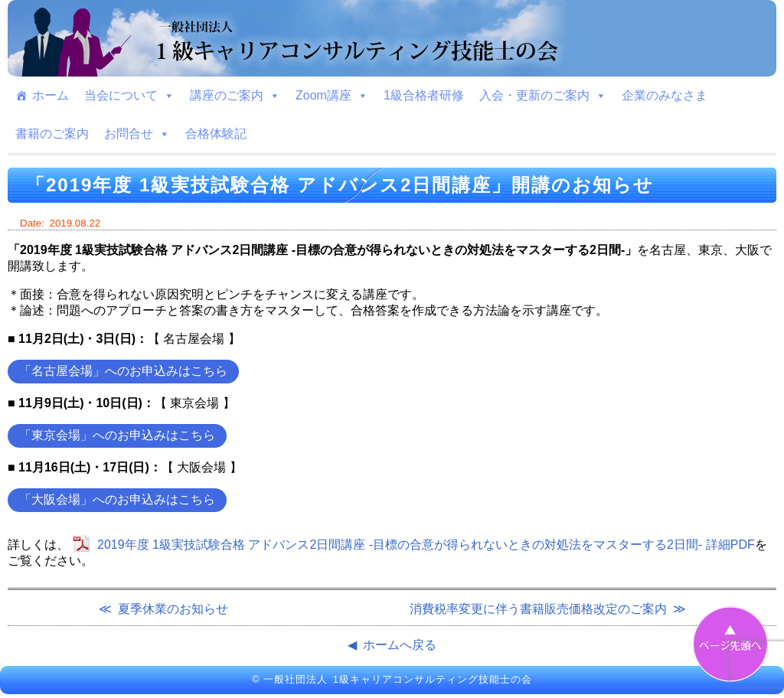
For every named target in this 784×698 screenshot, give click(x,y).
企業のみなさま (665, 95)
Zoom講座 (332, 96)
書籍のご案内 (52, 134)
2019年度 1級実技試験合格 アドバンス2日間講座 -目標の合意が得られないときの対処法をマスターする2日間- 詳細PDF (426, 545)
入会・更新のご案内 (543, 96)
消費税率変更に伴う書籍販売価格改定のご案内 (538, 609)
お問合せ (137, 134)
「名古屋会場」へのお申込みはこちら (123, 371)
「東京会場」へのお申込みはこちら (117, 435)
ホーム (51, 95)
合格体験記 (216, 134)
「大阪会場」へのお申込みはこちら (117, 499)
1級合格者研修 (424, 95)
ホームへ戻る (400, 645)
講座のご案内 (235, 96)
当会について (129, 96)
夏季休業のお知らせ (173, 609)
